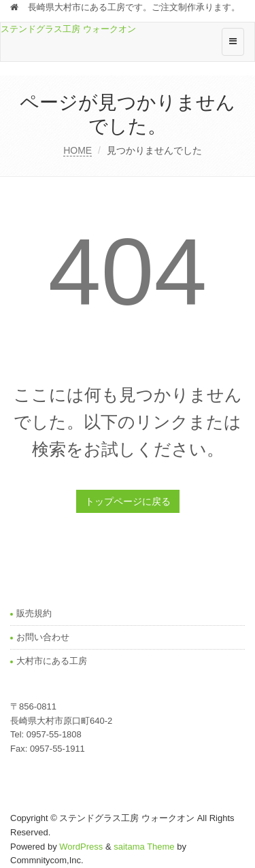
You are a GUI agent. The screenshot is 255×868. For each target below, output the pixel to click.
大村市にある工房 (52, 661)
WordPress (81, 847)
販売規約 (34, 613)
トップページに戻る (128, 501)
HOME (78, 150)
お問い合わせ (43, 637)
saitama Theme (144, 847)
